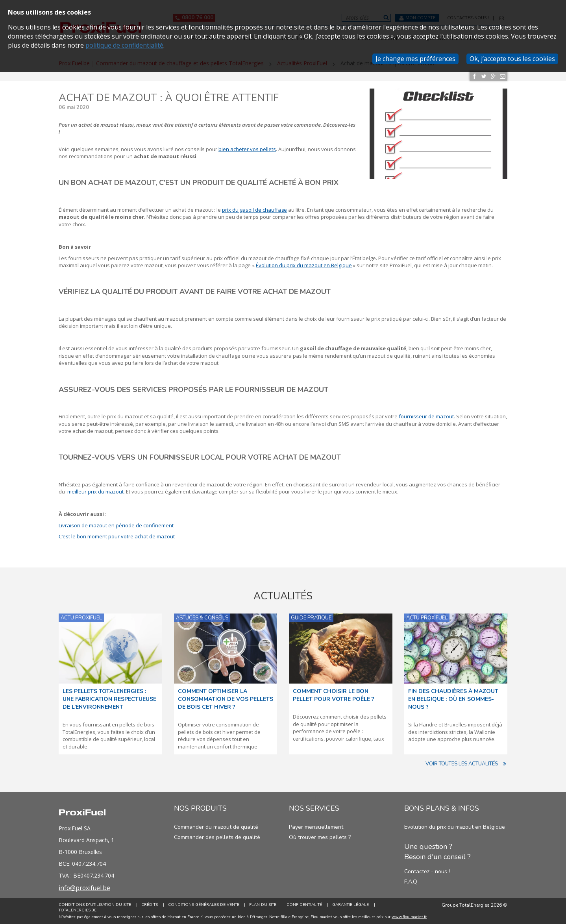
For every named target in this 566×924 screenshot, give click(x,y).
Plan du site (263, 905)
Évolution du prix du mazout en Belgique (304, 265)
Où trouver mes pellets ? (320, 837)
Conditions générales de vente (204, 905)
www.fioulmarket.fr (409, 917)
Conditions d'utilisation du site (95, 905)
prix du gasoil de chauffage (254, 210)
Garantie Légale (351, 905)
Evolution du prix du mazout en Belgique (455, 827)
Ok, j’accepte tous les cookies (512, 59)
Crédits (150, 905)
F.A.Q (411, 882)
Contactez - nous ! (427, 871)
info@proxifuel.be (85, 888)
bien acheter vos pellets (247, 149)
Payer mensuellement (316, 827)
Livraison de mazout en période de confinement (116, 525)
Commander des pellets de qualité (217, 837)
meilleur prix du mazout (95, 492)
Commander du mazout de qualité (216, 827)
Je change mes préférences (415, 59)
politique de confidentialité (124, 45)
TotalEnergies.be (78, 911)
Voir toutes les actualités (466, 764)
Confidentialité (305, 905)
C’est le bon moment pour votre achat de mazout (117, 536)
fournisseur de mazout (426, 416)
